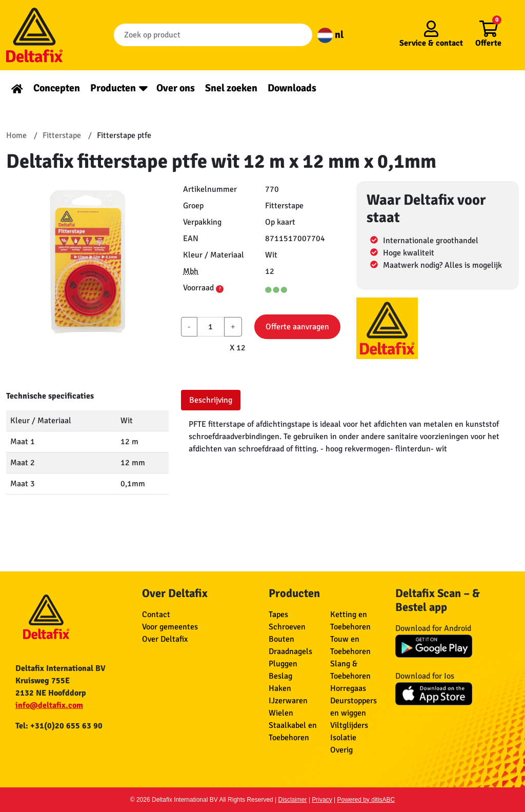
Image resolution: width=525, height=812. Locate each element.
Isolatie (343, 738)
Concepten (57, 88)
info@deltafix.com (49, 705)
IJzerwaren (288, 701)
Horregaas (348, 688)
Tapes (278, 615)
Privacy (322, 800)
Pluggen (283, 664)
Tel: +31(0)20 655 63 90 (59, 726)
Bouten (281, 639)
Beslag (280, 676)
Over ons (176, 88)
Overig (341, 750)
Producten (113, 88)
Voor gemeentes (170, 627)
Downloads (292, 88)
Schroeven (287, 627)
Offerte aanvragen (297, 327)
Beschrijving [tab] (211, 400)
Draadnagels (290, 651)
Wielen (281, 713)
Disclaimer (293, 800)
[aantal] (210, 327)
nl (330, 35)
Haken (280, 688)
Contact (156, 615)
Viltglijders (349, 725)
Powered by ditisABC (366, 800)
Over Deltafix (165, 639)
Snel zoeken (231, 88)
